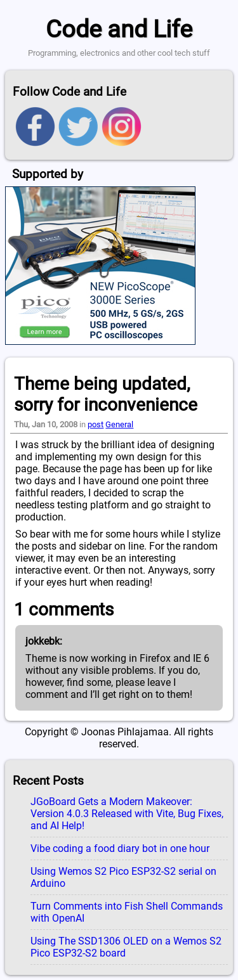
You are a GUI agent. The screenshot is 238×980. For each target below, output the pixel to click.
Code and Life (119, 29)
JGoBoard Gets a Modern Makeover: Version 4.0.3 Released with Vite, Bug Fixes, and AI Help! (127, 814)
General (119, 424)
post (96, 424)
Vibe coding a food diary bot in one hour (120, 848)
